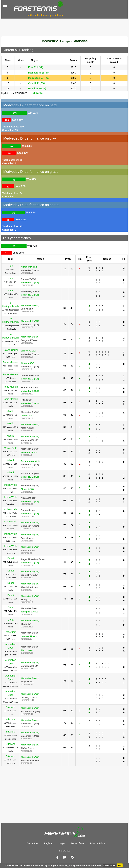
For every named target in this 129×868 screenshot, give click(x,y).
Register (48, 843)
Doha (11, 607)
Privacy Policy (98, 843)
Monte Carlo (11, 448)
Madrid (11, 411)
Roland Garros (11, 350)
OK (120, 865)
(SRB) (38, 73)
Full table (37, 93)
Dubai (11, 558)
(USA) (36, 67)
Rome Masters (11, 362)
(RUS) (39, 78)
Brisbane (11, 707)
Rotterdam (10, 632)
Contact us (32, 843)
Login (62, 843)
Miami (11, 460)
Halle (11, 266)
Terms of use (77, 843)
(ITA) (37, 83)
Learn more (109, 865)
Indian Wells (11, 485)
